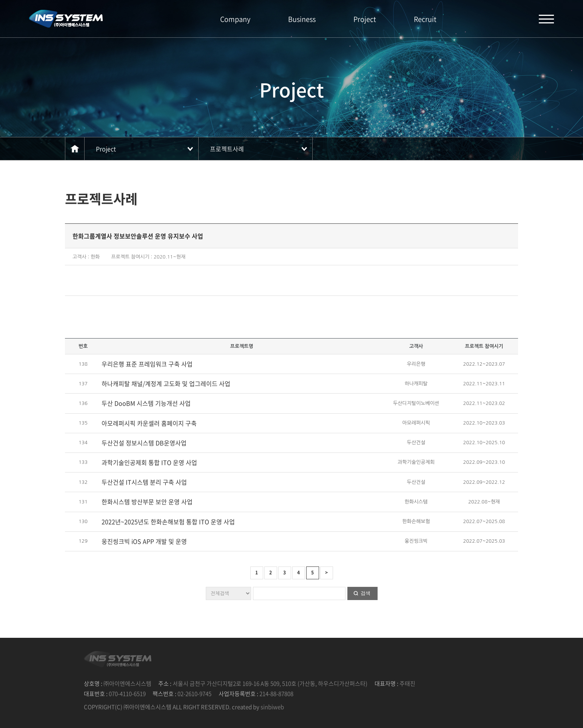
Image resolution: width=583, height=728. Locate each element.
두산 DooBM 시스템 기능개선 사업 (146, 403)
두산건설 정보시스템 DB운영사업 (144, 443)
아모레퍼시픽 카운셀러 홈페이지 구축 (149, 423)
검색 (366, 593)
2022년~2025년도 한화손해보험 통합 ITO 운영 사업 (168, 522)
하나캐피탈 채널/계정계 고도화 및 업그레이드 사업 (166, 383)
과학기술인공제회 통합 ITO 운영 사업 (149, 462)
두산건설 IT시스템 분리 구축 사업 (144, 482)
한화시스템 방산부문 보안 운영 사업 (147, 502)
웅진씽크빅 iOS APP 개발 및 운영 (144, 541)
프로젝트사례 (227, 149)
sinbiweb (272, 707)
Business (302, 19)
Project (365, 19)
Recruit (425, 19)
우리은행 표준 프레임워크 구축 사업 (147, 364)
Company (235, 19)
